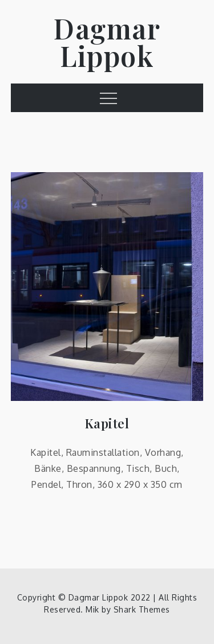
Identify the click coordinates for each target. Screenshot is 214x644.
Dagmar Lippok (107, 42)
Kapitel (107, 424)
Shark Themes (142, 609)
